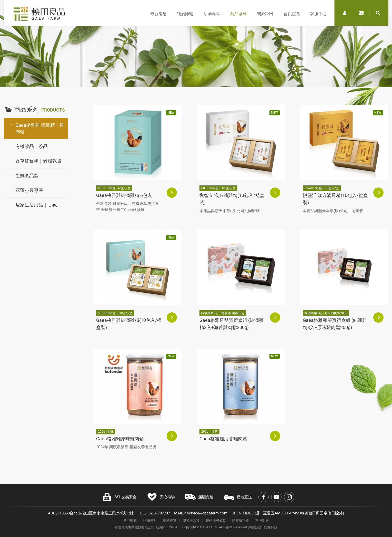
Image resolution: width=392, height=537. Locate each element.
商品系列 (238, 14)
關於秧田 (265, 14)
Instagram (289, 497)
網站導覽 (170, 520)
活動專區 (212, 14)
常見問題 (130, 520)
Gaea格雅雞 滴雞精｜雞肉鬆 (40, 128)
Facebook (264, 497)
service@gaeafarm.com (207, 513)
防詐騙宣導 (241, 520)
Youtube (276, 497)
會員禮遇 (292, 14)
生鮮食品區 (27, 176)
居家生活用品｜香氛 (36, 205)
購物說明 (150, 520)
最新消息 (158, 14)
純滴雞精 (185, 14)
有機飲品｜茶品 (32, 146)
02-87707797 (159, 513)
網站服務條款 (216, 520)
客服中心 (318, 14)
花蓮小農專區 (29, 190)
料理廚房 (262, 520)
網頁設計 (255, 527)
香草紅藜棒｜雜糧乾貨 (38, 161)
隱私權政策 (191, 520)
